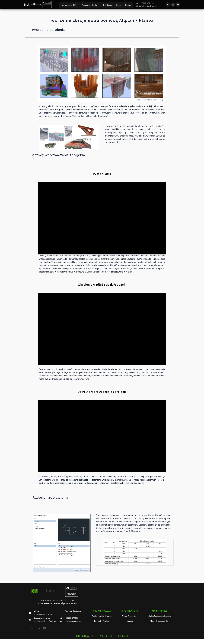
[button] (70, 5)
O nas (121, 5)
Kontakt (64, 11)
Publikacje (110, 5)
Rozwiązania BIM (70, 5)
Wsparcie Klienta (92, 5)
